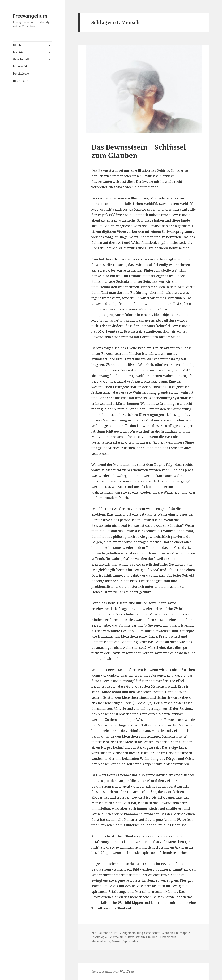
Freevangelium (30, 16)
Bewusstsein (136, 937)
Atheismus (120, 937)
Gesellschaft (21, 59)
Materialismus (101, 941)
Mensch (117, 941)
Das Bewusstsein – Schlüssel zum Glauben (139, 151)
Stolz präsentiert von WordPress (113, 972)
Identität (19, 52)
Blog (140, 933)
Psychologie (21, 74)
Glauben (19, 45)
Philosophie (21, 66)
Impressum (21, 81)
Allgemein (129, 933)
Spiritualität (131, 941)
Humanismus (167, 937)
